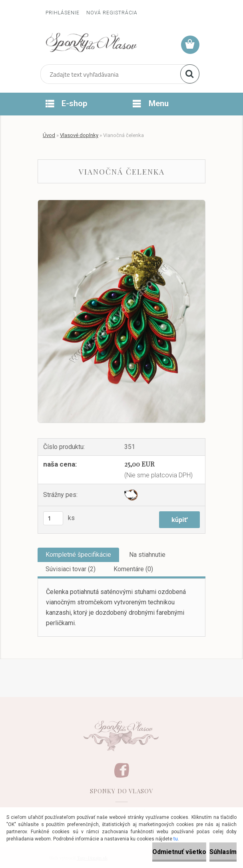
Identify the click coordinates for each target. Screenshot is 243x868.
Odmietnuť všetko (179, 852)
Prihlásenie (63, 13)
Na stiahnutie (147, 555)
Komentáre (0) (133, 569)
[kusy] (53, 518)
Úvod (49, 135)
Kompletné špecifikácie (78, 555)
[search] (190, 74)
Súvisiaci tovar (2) (71, 569)
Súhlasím (223, 852)
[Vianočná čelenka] (121, 203)
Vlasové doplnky (79, 135)
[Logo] (92, 42)
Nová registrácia (112, 13)
